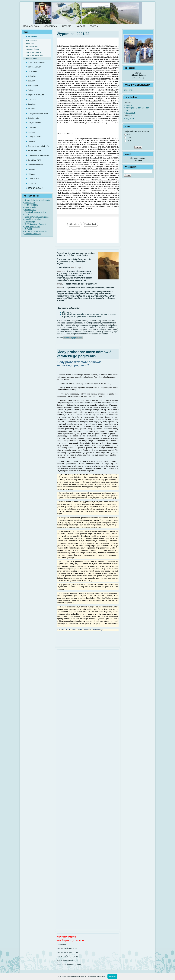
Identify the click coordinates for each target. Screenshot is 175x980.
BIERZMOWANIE (33, 46)
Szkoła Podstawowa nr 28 (35, 231)
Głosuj (138, 147)
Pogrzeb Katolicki (33, 58)
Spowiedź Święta (32, 49)
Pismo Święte (30, 210)
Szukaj (128, 175)
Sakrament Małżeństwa (35, 55)
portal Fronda (30, 207)
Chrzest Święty (32, 40)
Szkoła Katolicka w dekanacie (37, 200)
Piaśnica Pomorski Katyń (35, 212)
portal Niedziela (31, 205)
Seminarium (30, 203)
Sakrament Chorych (33, 52)
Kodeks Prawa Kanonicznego (37, 217)
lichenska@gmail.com (73, 338)
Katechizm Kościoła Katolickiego (33, 220)
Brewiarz (28, 229)
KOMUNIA (30, 43)
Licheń (27, 214)
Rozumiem (112, 976)
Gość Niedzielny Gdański (35, 224)
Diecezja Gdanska (32, 227)
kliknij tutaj (128, 90)
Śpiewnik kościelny (33, 234)
